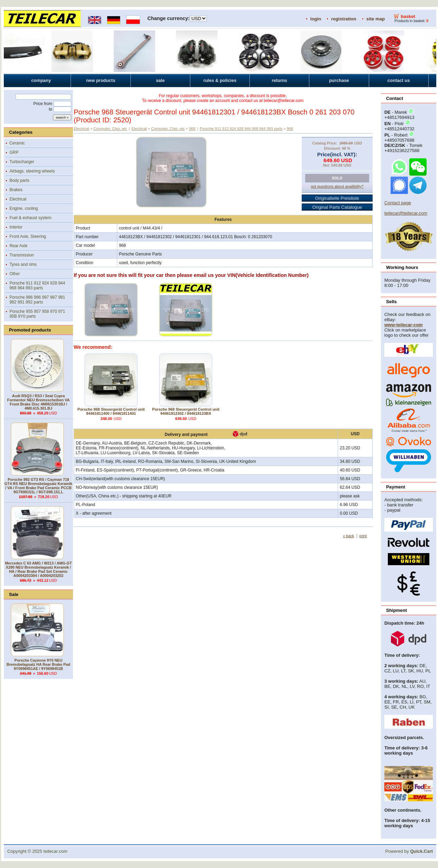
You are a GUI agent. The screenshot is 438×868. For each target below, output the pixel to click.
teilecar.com (56, 851)
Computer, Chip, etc (110, 129)
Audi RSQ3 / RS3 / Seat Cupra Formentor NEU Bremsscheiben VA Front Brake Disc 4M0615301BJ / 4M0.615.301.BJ (38, 402)
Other (15, 274)
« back (348, 536)
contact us (399, 80)
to (51, 109)
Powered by (409, 851)
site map (376, 19)
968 (192, 129)
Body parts (19, 180)
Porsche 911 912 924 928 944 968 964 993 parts (37, 286)
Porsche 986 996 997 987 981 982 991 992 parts (37, 300)
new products (101, 80)
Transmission (22, 255)
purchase (339, 80)
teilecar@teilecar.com (406, 213)
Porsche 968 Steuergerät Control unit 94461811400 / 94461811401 (111, 411)
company (41, 80)
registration (344, 19)
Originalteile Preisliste (337, 198)
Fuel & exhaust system (30, 218)
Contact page (398, 203)
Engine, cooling (24, 208)
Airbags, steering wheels (32, 171)
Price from (43, 104)
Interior (16, 227)
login (316, 19)
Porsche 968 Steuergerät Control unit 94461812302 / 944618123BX (186, 411)
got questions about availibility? (337, 186)
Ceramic (17, 143)
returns (279, 80)
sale (160, 80)
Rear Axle (18, 246)
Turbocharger (22, 162)
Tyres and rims (23, 264)
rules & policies (220, 80)
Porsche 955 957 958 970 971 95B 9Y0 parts (37, 314)
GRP (14, 152)
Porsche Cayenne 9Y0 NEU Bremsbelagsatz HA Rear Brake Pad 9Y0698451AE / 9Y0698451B (38, 664)
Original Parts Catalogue (337, 207)
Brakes (16, 190)
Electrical (18, 199)
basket (408, 16)
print (363, 536)
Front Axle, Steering (28, 236)
